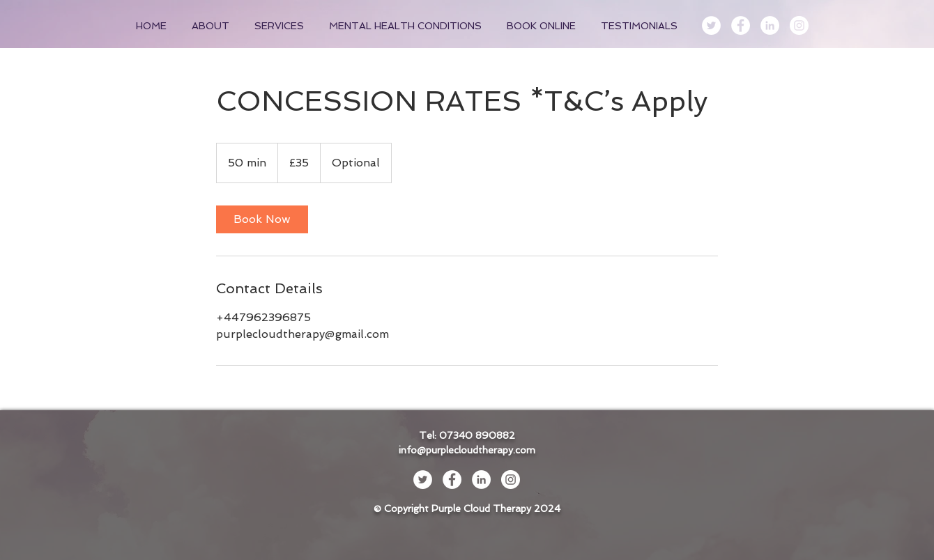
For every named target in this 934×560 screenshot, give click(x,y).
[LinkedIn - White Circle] (770, 25)
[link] (262, 219)
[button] (281, 26)
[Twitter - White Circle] (711, 25)
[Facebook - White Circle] (741, 25)
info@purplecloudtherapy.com (467, 450)
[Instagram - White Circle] (799, 25)
